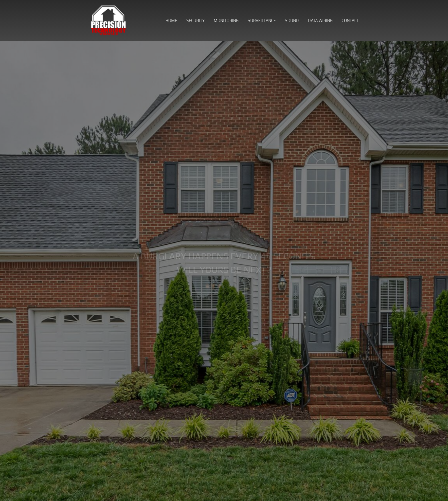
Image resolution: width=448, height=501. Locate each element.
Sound (292, 20)
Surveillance (262, 20)
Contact (350, 20)
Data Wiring (320, 20)
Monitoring (226, 20)
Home (171, 20)
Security (195, 20)
